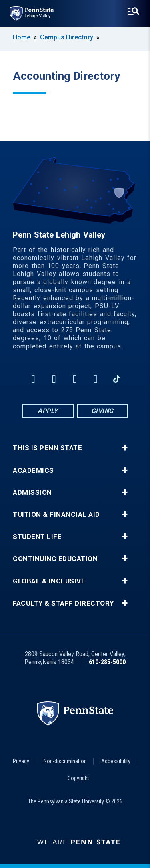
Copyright (78, 778)
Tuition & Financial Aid (56, 515)
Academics (33, 471)
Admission (32, 493)
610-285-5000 (107, 662)
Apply (48, 411)
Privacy (21, 761)
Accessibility (116, 761)
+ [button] (125, 448)
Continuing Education (55, 559)
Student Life (37, 537)
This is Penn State (47, 448)
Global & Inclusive (49, 581)
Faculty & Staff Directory (63, 603)
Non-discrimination (65, 761)
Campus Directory (67, 37)
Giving (102, 411)
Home (22, 37)
